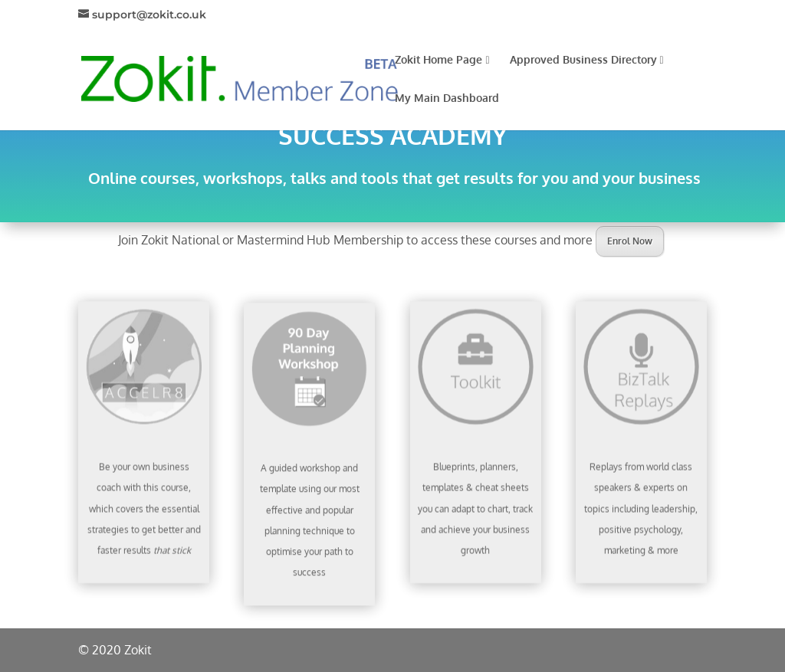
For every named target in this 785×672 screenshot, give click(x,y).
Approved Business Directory (587, 60)
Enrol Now (630, 241)
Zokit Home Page (442, 60)
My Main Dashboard (447, 98)
